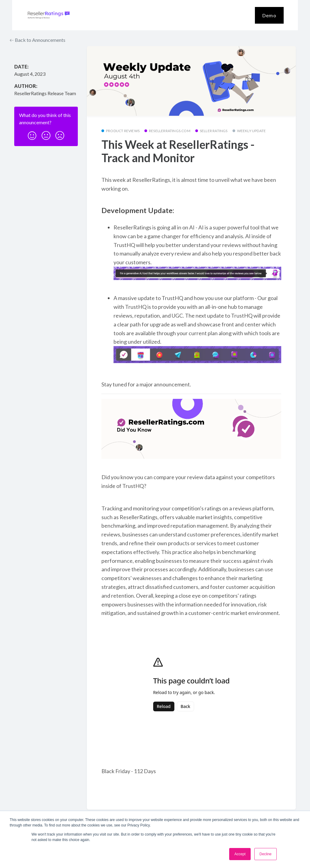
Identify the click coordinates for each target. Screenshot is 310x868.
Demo (269, 15)
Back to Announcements (38, 40)
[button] (32, 134)
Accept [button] (240, 854)
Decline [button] (265, 854)
